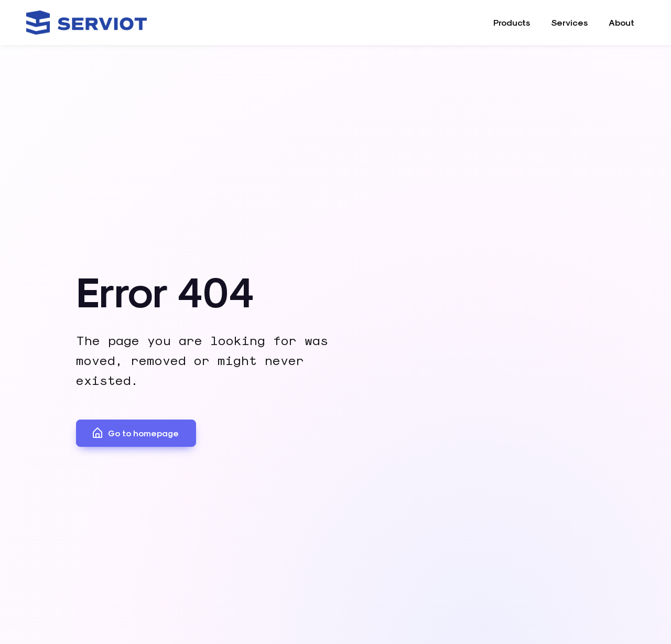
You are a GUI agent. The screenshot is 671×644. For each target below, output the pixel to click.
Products (512, 22)
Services (569, 22)
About (621, 22)
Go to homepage (135, 433)
